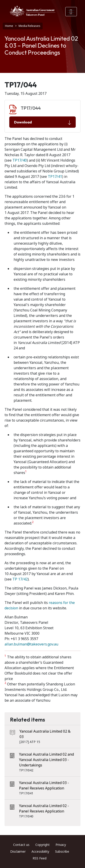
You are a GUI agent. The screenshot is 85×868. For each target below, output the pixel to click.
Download (42, 122)
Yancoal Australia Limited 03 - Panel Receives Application (44, 786)
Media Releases (29, 26)
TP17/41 (55, 177)
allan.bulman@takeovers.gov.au (31, 644)
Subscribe (62, 852)
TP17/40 (20, 160)
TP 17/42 (20, 579)
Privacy (61, 845)
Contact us (21, 845)
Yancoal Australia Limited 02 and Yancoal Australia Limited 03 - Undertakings (46, 760)
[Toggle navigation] (71, 12)
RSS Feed (40, 858)
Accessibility (40, 852)
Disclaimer (18, 852)
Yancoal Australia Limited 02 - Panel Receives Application (44, 809)
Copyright (42, 845)
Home (9, 26)
